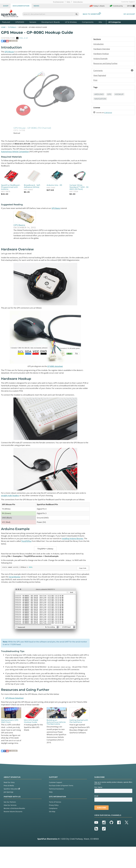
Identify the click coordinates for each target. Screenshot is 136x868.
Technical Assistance (56, 810)
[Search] (76, 14)
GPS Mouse (10, 52)
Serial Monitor (25, 589)
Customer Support (128, 2)
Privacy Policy (54, 826)
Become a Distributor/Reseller (14, 830)
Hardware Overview (102, 49)
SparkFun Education (12, 810)
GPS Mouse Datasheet (15, 715)
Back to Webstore (92, 14)
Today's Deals (97, 6)
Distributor (78, 2)
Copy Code (83, 580)
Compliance (53, 830)
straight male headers (18, 503)
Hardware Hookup (102, 54)
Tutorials (12, 27)
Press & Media (9, 807)
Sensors (33, 22)
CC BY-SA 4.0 (110, 114)
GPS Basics (61, 210)
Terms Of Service (55, 823)
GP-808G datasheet (56, 372)
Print (96, 81)
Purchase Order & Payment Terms (61, 807)
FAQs (51, 813)
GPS (110, 96)
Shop (6, 6)
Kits (100, 22)
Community (116, 6)
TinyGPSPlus (49, 552)
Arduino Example (101, 59)
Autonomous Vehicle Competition (48, 153)
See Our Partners (10, 823)
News (36, 6)
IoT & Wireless (71, 22)
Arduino (99, 96)
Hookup (121, 96)
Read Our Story (9, 804)
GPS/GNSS (20, 22)
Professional (58, 2)
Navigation (101, 100)
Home (3, 27)
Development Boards (51, 22)
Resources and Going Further (106, 64)
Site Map (52, 833)
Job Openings (8, 813)
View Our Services (10, 826)
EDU (69, 2)
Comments (113, 71)
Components (88, 22)
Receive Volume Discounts (13, 833)
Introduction (99, 44)
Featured (8, 22)
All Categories (115, 22)
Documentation (21, 6)
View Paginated (100, 76)
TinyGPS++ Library (45, 560)
